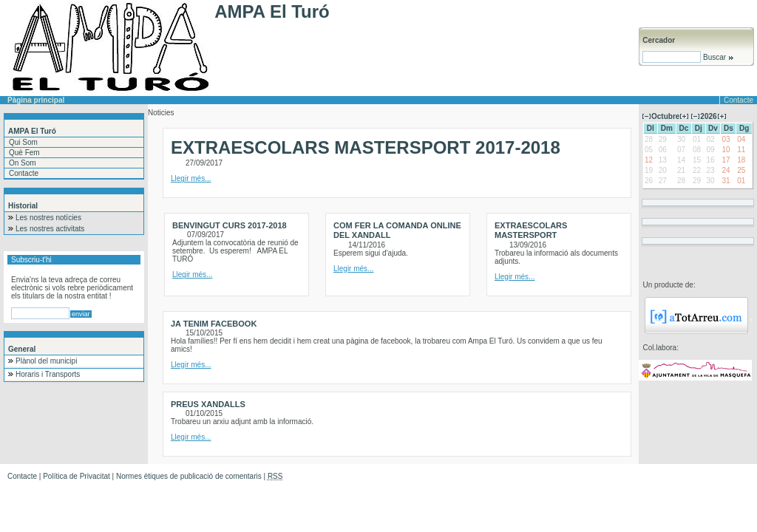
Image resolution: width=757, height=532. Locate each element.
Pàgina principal (36, 100)
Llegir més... (191, 178)
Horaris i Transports (48, 374)
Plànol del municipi (46, 361)
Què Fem (24, 153)
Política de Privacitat (77, 476)
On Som (23, 163)
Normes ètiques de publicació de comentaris (189, 476)
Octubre (665, 116)
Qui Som (23, 142)
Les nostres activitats (50, 229)
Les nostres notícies (48, 218)
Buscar (717, 57)
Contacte (739, 100)
